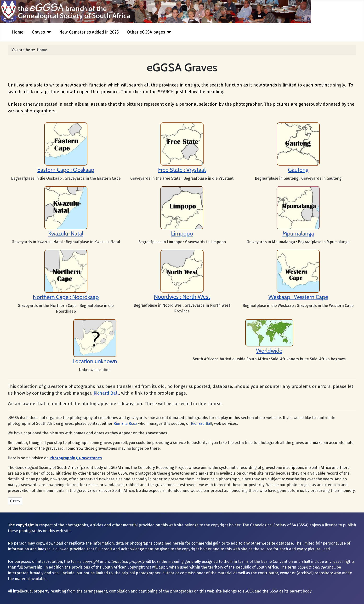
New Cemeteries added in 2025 (89, 32)
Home (18, 32)
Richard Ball (106, 393)
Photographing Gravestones (76, 458)
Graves (38, 32)
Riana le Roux (125, 423)
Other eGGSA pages (146, 32)
